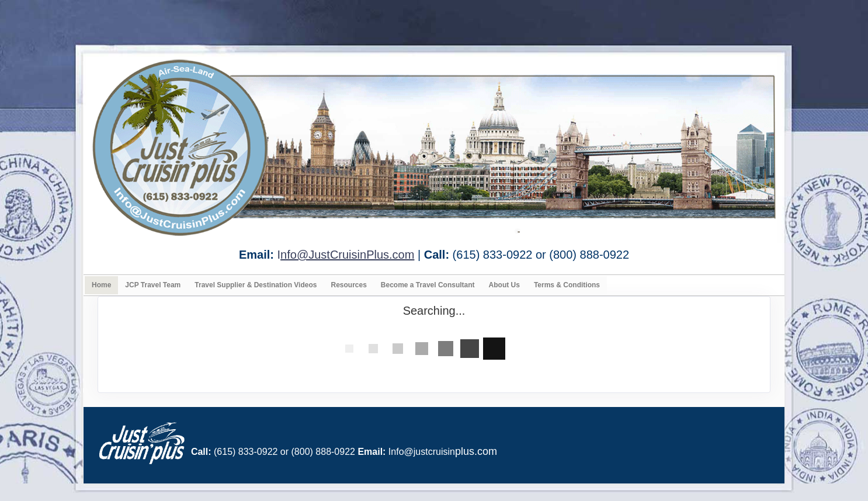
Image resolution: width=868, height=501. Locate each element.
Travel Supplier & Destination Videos (256, 285)
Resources (348, 285)
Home (101, 285)
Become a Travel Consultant (428, 285)
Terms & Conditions (567, 285)
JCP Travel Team (153, 285)
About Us (504, 285)
